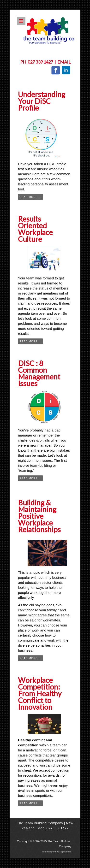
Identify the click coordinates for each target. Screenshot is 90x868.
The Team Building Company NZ (49, 31)
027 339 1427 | (42, 62)
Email (64, 62)
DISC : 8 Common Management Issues (39, 373)
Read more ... (30, 197)
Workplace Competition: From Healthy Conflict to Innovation (40, 693)
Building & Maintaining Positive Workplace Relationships (39, 516)
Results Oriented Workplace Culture (35, 229)
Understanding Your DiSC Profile (42, 101)
